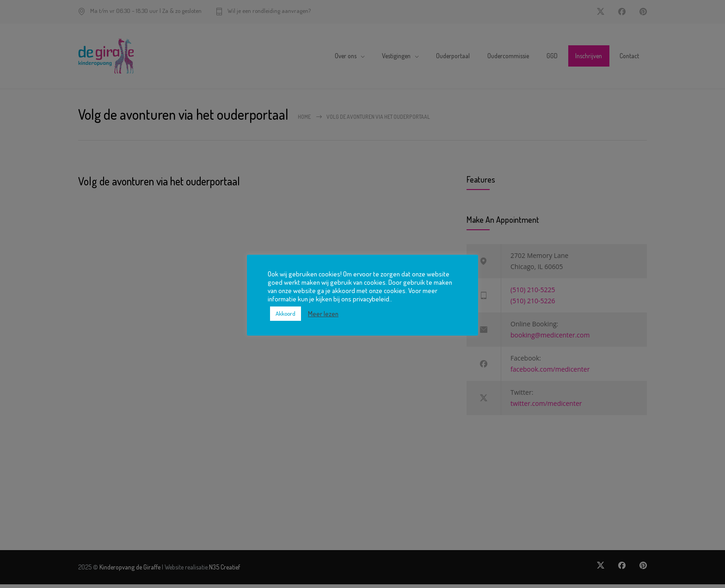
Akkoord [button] (286, 313)
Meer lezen (323, 313)
